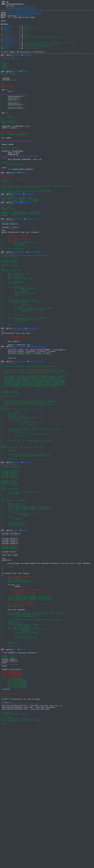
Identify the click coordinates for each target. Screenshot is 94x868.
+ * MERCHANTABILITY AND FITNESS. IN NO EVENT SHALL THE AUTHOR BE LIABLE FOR (33, 452)
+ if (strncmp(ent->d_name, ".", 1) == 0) (24, 752)
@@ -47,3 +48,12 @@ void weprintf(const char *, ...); (23, 842)
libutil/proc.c (10, 45)
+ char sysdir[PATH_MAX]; (14, 814)
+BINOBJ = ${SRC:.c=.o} (10, 144)
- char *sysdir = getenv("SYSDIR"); (18, 723)
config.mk (7, 38)
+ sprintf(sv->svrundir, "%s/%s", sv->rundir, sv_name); (27, 423)
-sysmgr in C (6, 208)
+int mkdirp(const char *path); (14, 854)
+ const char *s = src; (13, 494)
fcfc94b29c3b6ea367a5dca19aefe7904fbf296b (24, 15)
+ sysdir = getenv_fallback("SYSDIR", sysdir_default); (26, 605)
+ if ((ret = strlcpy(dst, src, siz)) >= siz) (22, 542)
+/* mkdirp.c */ (7, 852)
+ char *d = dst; (10, 492)
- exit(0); (8, 675)
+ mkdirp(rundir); (11, 725)
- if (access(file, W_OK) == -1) (17, 401)
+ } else (7, 617)
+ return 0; (15, 345)
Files (12, 8)
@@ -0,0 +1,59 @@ (8, 432)
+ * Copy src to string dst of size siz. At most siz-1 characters (28, 478)
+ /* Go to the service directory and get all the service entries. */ (33, 740)
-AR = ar (6, 99)
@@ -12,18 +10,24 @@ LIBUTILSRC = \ (16, 111)
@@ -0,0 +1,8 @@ (7, 242)
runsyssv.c (8, 51)
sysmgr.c (7, 54)
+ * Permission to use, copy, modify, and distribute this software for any (32, 440)
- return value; (10, 285)
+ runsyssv (7, 138)
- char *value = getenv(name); (16, 279)
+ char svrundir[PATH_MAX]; (15, 822)
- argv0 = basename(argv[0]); (16, 689)
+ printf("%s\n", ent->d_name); (20, 756)
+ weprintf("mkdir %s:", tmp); (23, 369)
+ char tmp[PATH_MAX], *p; (14, 335)
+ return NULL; (13, 291)
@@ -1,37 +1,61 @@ (8, 635)
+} (2, 389)
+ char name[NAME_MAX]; (13, 812)
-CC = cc (6, 97)
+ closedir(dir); (10, 768)
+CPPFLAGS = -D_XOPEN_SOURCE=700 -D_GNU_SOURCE (20, 252)
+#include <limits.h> (9, 311)
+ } (5, 293)
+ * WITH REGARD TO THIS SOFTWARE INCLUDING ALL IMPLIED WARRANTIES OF (30, 450)
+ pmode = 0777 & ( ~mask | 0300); (18, 331)
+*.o (3, 71)
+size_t (4, 486)
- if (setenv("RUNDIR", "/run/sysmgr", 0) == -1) (24, 709)
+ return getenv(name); (13, 295)
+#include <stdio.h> (9, 264)
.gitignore (8, 29)
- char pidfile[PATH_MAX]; (12, 808)
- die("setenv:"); (14, 707)
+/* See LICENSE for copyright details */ (18, 234)
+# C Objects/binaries (10, 67)
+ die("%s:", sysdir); (16, 748)
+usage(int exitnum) (9, 583)
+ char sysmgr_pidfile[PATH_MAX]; (17, 695)
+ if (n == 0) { (10, 514)
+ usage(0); (15, 615)
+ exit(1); (8, 677)
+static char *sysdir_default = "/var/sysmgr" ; (21, 238)
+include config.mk (9, 87)
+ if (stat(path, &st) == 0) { (16, 341)
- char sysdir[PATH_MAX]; (12, 804)
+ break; (17, 506)
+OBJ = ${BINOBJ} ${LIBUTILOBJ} (14, 158)
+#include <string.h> (9, 466)
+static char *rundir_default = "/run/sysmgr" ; (21, 236)
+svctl (3, 79)
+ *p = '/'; (12, 375)
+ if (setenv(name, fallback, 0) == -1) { (21, 287)
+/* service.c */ (8, 834)
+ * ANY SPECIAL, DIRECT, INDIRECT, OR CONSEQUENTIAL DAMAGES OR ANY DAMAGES (33, 454)
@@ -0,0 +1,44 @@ (8, 301)
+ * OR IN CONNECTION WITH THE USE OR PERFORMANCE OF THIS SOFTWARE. (29, 460)
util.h (6, 56)
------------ (6, 210)
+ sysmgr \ (7, 136)
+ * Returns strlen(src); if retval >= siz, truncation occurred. (28, 482)
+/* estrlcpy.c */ (8, 858)
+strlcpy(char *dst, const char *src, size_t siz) (22, 488)
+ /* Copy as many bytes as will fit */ (20, 498)
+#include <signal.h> (9, 568)
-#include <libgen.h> (9, 651)
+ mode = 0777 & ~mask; (13, 329)
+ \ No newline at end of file (13, 80)
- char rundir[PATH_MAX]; (12, 806)
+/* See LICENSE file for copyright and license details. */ (26, 303)
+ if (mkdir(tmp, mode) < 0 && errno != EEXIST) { (24, 379)
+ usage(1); (12, 619)
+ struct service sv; (12, 623)
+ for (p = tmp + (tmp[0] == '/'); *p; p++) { (22, 359)
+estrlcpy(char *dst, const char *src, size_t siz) (22, 534)
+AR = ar (6, 246)
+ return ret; (9, 548)
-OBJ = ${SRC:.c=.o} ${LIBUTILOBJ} (15, 156)
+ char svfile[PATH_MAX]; (14, 820)
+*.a (3, 69)
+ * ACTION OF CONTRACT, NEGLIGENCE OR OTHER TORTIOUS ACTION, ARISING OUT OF (33, 458)
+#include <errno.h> (9, 309)
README (23, 8)
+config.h (5, 73)
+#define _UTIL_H (8, 786)
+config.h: (5, 192)
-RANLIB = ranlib (8, 101)
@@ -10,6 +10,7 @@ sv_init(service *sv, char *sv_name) (24, 415)
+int (3, 319)
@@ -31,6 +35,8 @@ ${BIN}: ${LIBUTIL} (16, 166)
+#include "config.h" (9, 576)
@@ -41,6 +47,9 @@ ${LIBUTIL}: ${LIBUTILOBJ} (19, 184)
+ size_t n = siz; (11, 496)
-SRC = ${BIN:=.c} (8, 154)
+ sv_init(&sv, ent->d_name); (19, 762)
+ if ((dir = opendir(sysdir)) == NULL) (20, 746)
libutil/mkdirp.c (10, 42)
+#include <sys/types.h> (11, 468)
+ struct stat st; (11, 337)
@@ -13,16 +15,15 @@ (9, 794)
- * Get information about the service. (17, 830)
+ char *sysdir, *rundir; (14, 603)
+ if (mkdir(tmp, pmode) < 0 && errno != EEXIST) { (28, 367)
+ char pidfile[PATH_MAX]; (14, 818)
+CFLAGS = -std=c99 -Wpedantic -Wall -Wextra (20, 254)
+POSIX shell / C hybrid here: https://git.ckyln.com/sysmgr (26, 226)
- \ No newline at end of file (13, 211)
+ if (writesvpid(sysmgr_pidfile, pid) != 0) (22, 734)
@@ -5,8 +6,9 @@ (7, 272)
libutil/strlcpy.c (11, 49)
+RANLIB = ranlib (8, 248)
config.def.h (9, 36)
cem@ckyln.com (24, 17)
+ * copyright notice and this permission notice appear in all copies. (31, 444)
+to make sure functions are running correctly (20, 222)
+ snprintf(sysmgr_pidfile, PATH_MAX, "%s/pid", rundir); (27, 717)
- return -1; (12, 403)
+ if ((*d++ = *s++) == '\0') (22, 504)
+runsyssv (5, 77)
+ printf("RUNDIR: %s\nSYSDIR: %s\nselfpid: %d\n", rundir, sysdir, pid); (34, 732)
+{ (2, 323)
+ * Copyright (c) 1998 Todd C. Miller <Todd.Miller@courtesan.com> (29, 436)
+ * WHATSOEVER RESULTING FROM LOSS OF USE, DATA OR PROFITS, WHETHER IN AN (32, 456)
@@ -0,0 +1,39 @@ (8, 554)
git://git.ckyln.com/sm (24, 6)
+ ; (12, 522)
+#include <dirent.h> (9, 653)
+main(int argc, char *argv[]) (13, 597)
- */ (3, 832)
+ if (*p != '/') (14, 361)
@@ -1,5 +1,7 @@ (7, 778)
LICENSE (32, 8)
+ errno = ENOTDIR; (15, 347)
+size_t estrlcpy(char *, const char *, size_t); (21, 862)
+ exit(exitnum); (10, 589)
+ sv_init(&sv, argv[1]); (14, 625)
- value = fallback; (15, 283)
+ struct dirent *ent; (13, 744)
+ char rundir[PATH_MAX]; (14, 816)
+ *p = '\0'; (12, 365)
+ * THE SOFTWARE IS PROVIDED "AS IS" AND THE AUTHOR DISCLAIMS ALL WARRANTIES (34, 448)
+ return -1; (12, 351)
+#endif (4, 866)
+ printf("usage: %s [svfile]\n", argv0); (21, 587)
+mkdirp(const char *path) (12, 321)
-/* (2, 828)
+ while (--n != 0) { (16, 502)
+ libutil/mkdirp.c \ (12, 119)
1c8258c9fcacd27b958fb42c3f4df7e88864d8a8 (24, 13)
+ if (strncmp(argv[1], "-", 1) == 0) (22, 613)
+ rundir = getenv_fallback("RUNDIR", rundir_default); (26, 607)
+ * (2, 438)
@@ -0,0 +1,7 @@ (7, 65)
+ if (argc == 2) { (11, 611)
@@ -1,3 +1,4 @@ (7, 262)
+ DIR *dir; (8, 742)
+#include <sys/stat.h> (10, 305)
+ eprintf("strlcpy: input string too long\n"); (27, 544)
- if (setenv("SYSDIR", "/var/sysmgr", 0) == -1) (24, 705)
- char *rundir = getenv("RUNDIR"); (18, 721)
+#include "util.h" (9, 574)
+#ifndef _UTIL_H (8, 784)
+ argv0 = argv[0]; (11, 601)
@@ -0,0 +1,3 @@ (7, 232)
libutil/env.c (9, 40)
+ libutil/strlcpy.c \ (13, 125)
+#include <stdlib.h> (9, 566)
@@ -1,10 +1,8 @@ (8, 85)
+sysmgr (4, 75)
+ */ (3, 462)
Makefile (7, 31)
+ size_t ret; (9, 538)
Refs (17, 8)
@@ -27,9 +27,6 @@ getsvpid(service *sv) (18, 393)
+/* (2, 434)
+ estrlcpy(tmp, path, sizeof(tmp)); (19, 357)
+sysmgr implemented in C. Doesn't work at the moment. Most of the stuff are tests (36, 220)
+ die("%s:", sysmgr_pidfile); (19, 736)
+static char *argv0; (9, 577)
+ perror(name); (13, 289)
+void (3, 581)
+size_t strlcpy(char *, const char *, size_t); (21, 860)
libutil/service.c (11, 47)
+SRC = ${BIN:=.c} (8, 142)
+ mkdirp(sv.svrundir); (13, 627)
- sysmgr (6, 134)
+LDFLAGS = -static (9, 256)
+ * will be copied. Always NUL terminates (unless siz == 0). (27, 480)
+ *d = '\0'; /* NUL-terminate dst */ (26, 518)
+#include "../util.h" (10, 315)
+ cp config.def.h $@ (12, 194)
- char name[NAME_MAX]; (11, 802)
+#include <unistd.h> (9, 562)
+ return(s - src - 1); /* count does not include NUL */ (27, 526)
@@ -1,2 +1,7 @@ (7, 206)
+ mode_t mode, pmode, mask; (15, 325)
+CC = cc (6, 244)
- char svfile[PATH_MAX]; (12, 810)
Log (8, 8)
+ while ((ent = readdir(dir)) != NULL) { (21, 750)
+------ (4, 216)
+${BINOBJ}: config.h (9, 174)
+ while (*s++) (13, 520)
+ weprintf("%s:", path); (17, 349)
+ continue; (15, 363)
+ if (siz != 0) (13, 516)
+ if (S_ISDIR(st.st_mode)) (18, 343)
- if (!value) (9, 281)
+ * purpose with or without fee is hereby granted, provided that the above (33, 442)
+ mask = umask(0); (11, 327)
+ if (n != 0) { (10, 500)
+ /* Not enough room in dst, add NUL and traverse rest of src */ (31, 512)
